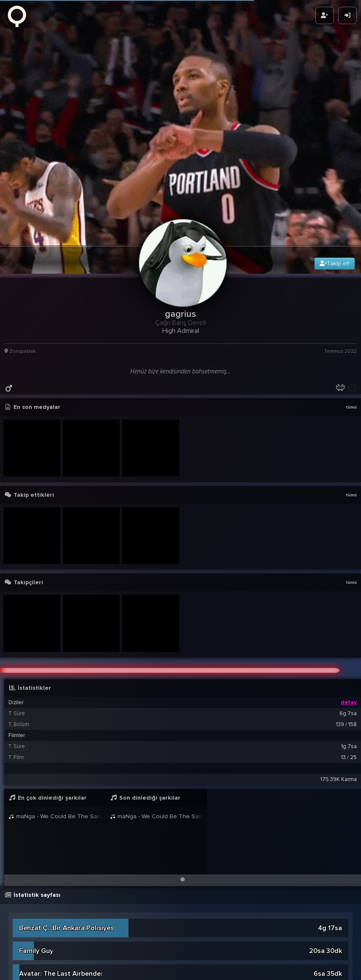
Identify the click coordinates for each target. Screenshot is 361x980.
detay (349, 647)
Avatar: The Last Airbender (61, 918)
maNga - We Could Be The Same (55, 761)
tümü (351, 352)
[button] (183, 824)
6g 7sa (348, 658)
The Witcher (38, 964)
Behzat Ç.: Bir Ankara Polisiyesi (67, 873)
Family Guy (36, 896)
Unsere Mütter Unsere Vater (63, 941)
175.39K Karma (339, 724)
